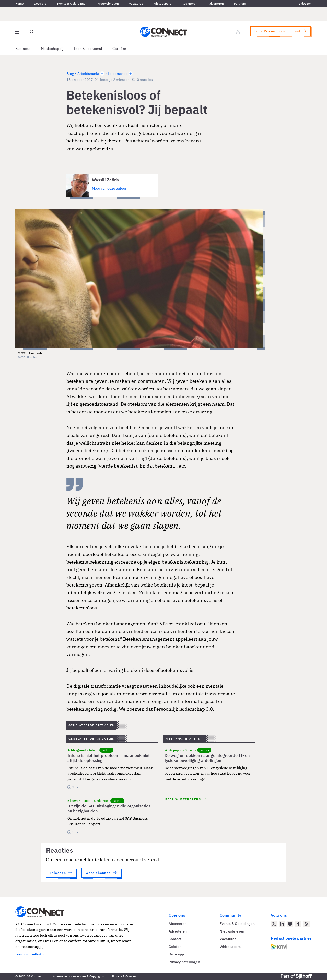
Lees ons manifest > (30, 954)
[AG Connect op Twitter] (274, 924)
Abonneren (190, 3)
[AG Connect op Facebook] (298, 924)
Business (23, 49)
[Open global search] (32, 32)
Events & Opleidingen (72, 3)
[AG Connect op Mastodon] (290, 924)
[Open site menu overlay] (17, 32)
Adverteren (216, 3)
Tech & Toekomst (88, 49)
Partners (240, 3)
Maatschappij (52, 49)
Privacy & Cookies (124, 976)
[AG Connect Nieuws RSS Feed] (307, 924)
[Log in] (238, 32)
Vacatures (136, 3)
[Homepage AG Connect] (163, 32)
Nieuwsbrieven (108, 3)
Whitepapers (162, 3)
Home (20, 3)
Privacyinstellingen (184, 962)
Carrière (119, 49)
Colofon (175, 947)
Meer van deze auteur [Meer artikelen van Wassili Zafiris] (109, 188)
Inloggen (305, 3)
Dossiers (40, 3)
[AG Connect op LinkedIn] (282, 924)
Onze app (176, 954)
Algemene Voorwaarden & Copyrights (78, 976)
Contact (175, 939)
